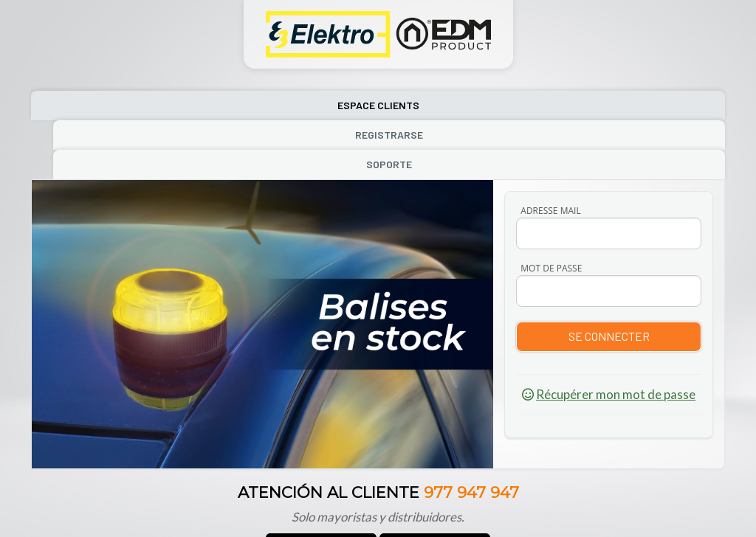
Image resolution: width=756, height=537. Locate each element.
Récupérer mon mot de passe (616, 335)
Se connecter (609, 277)
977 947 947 (471, 433)
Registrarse (377, 105)
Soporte (620, 105)
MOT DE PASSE (551, 209)
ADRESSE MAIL (550, 152)
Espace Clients (135, 105)
